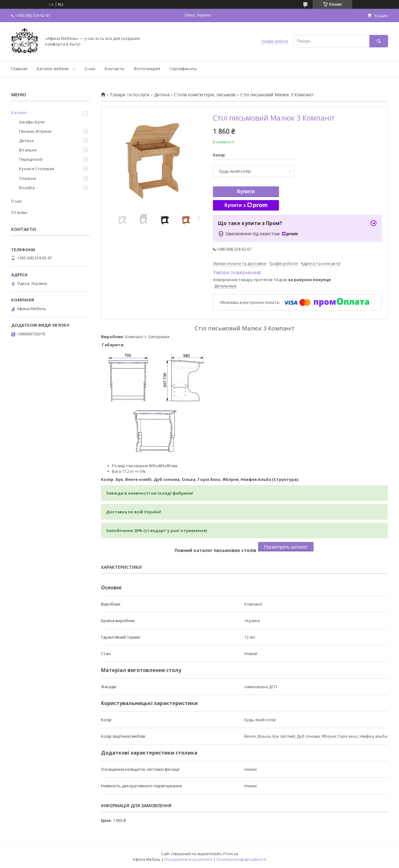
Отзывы (19, 212)
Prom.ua (231, 854)
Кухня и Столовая (36, 169)
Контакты (115, 69)
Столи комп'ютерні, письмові (205, 95)
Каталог (19, 113)
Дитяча (162, 95)
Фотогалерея (147, 69)
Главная (19, 69)
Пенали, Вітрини (35, 131)
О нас (90, 69)
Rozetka (27, 188)
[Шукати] (379, 41)
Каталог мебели (53, 69)
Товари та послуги (130, 95)
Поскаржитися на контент (189, 859)
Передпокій (31, 159)
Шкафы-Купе (32, 122)
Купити (246, 192)
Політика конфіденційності (241, 859)
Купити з (246, 205)
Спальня (27, 178)
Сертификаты (183, 69)
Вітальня (28, 150)
